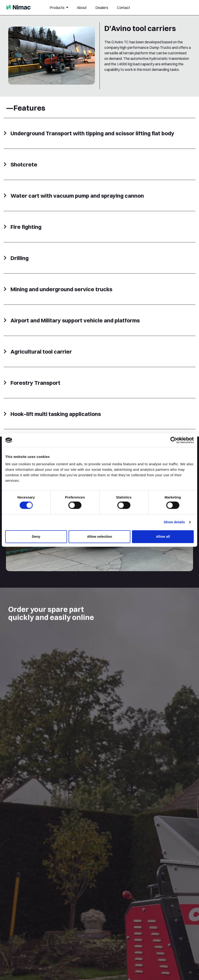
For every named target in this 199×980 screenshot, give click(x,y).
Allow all (163, 536)
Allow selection (99, 536)
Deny (36, 536)
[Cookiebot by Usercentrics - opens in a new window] (174, 440)
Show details (174, 522)
